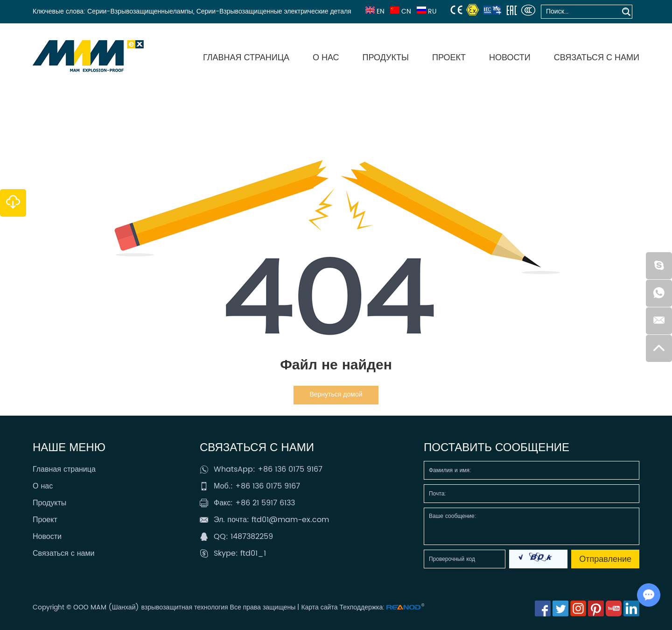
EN (374, 11)
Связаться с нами (597, 58)
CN (400, 11)
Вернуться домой (336, 394)
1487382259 (252, 537)
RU (426, 11)
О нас (326, 58)
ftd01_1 (253, 553)
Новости (510, 58)
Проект (449, 58)
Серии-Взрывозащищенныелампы (140, 11)
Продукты (386, 58)
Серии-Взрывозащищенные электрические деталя (274, 11)
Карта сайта (319, 607)
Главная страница (246, 58)
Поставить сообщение (497, 448)
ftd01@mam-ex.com (290, 520)
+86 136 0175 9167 (290, 469)
